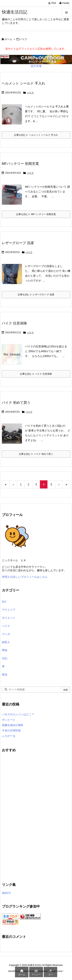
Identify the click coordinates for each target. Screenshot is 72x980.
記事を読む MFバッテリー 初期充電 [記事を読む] (36, 214)
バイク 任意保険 (14, 323)
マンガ (6, 634)
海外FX (6, 893)
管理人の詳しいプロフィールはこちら (25, 577)
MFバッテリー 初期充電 (20, 164)
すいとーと (9, 720)
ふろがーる (9, 736)
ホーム (8, 39)
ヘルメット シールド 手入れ (23, 83)
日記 (5, 658)
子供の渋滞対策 (11, 730)
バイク (30, 93)
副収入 (6, 642)
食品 (5, 674)
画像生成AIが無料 (13, 725)
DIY (4, 602)
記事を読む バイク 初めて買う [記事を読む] (36, 454)
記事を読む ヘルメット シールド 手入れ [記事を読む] (36, 135)
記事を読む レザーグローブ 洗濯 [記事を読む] (36, 295)
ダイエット (9, 618)
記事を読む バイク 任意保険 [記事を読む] (36, 374)
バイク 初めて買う (16, 403)
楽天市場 (36, 66)
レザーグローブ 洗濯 (18, 243)
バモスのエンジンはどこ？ (18, 714)
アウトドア (9, 610)
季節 (5, 650)
